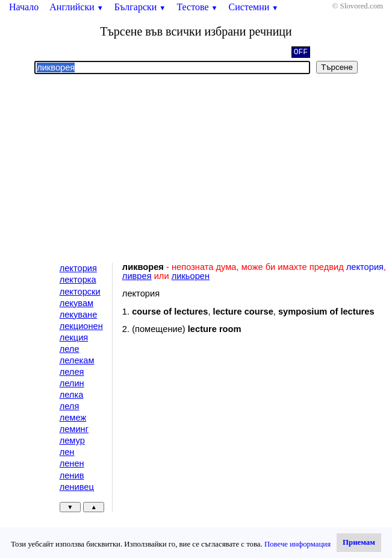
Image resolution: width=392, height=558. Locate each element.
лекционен (81, 326)
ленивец (77, 487)
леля (70, 406)
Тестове (197, 7)
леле (70, 349)
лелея (72, 372)
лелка (72, 395)
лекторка (78, 280)
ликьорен (191, 276)
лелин (72, 383)
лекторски (80, 292)
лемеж (73, 418)
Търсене (337, 67)
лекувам (76, 303)
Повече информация (297, 544)
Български (140, 7)
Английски (76, 7)
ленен (72, 463)
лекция (74, 337)
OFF (301, 53)
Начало (24, 7)
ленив (72, 475)
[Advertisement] (196, 169)
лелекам (77, 360)
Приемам (359, 542)
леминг (74, 429)
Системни (254, 7)
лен (67, 452)
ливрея (137, 276)
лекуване (79, 315)
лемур (72, 440)
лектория (78, 268)
